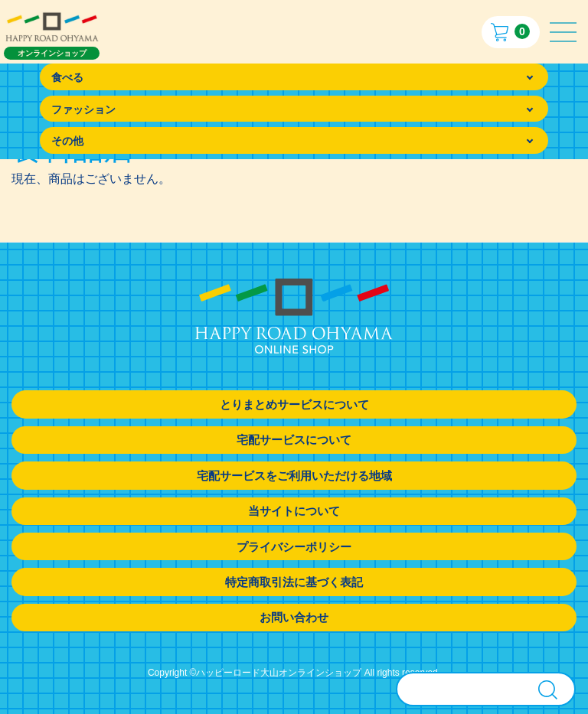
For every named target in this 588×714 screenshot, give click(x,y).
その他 (67, 141)
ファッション (83, 109)
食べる (67, 77)
